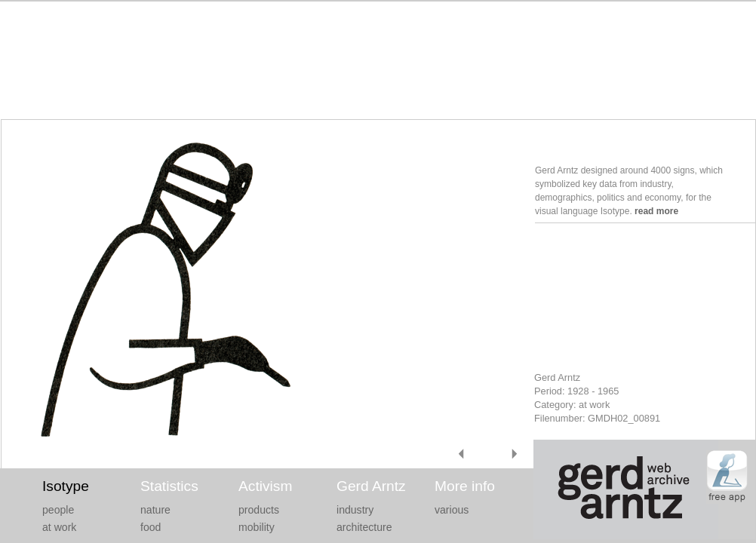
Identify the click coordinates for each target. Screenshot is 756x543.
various (452, 510)
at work (59, 527)
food (151, 527)
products (259, 510)
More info (465, 486)
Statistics (169, 486)
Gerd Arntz (371, 486)
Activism (265, 486)
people (58, 510)
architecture (364, 527)
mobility (257, 527)
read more (656, 211)
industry (355, 510)
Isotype (66, 486)
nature (155, 510)
